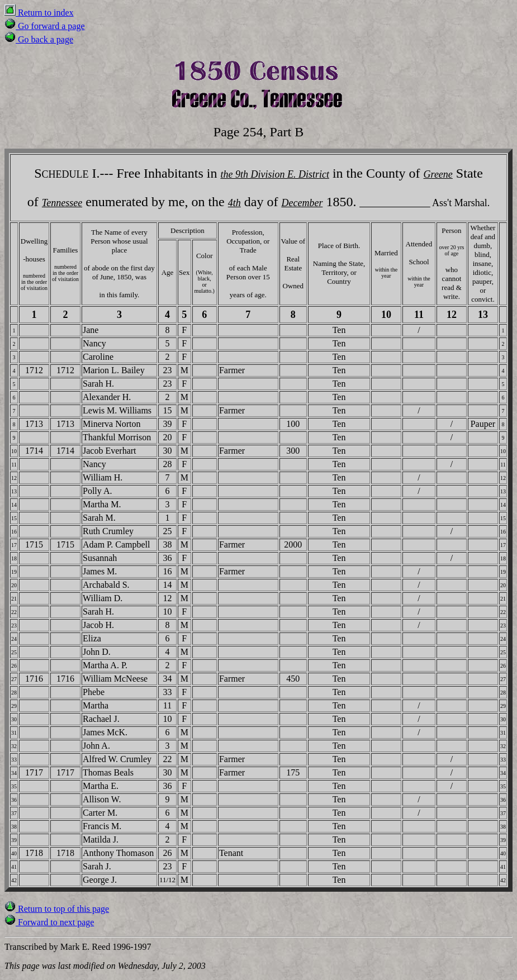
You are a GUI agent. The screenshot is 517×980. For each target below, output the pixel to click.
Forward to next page (49, 922)
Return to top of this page (57, 909)
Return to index (39, 13)
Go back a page (39, 39)
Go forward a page (45, 26)
